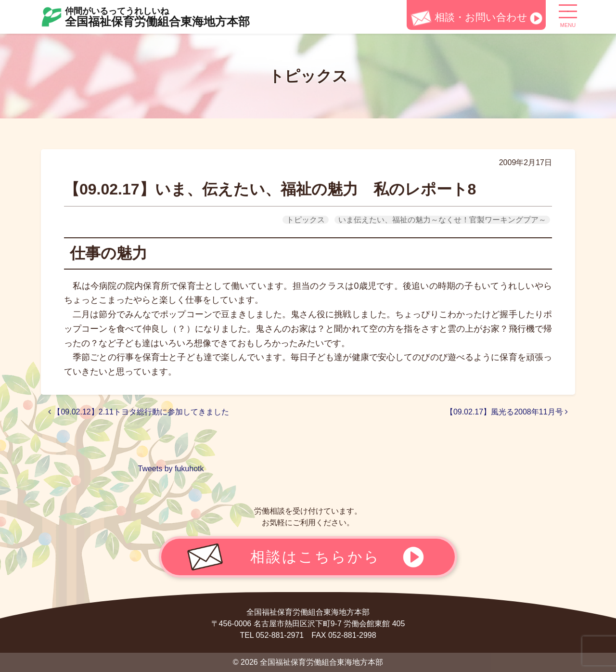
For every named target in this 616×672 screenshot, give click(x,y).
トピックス (306, 220)
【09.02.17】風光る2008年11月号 (507, 412)
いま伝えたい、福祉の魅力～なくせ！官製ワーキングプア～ (442, 220)
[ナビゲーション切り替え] (568, 15)
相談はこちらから (315, 556)
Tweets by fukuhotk (171, 469)
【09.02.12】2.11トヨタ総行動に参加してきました (142, 412)
